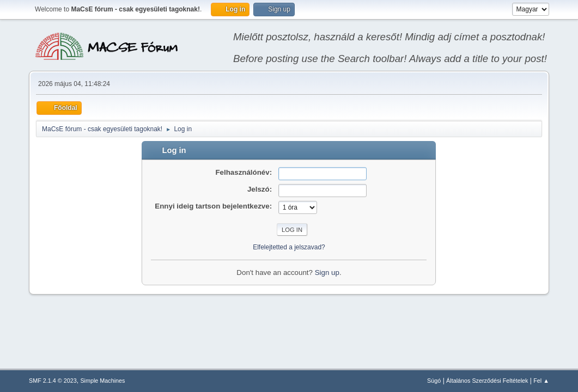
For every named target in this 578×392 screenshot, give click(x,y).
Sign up (327, 272)
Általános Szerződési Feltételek (487, 381)
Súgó (434, 381)
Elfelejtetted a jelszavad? (289, 247)
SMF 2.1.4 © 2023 (53, 381)
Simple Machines (102, 381)
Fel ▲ (541, 381)
